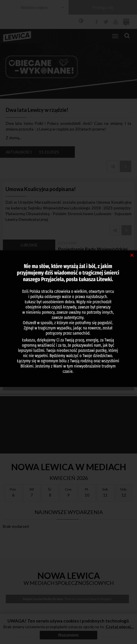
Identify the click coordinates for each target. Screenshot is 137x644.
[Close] (132, 255)
